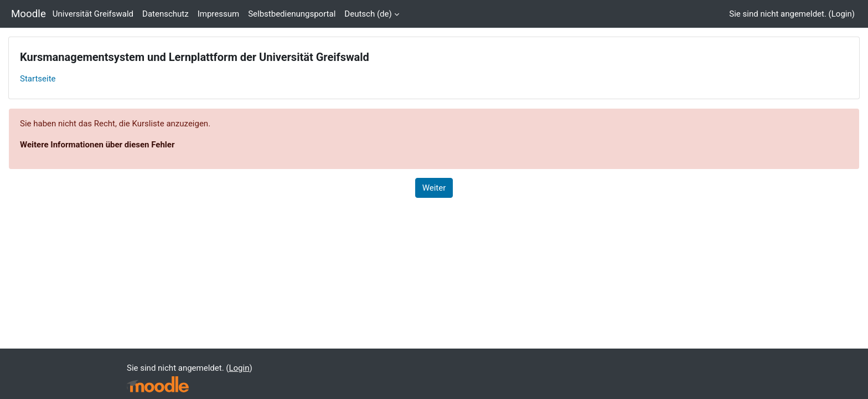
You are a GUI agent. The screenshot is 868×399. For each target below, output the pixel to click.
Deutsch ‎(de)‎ (368, 14)
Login (842, 14)
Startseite (38, 79)
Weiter (434, 188)
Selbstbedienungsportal (292, 14)
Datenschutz (166, 14)
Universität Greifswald (93, 14)
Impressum (218, 14)
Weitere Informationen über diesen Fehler (97, 145)
